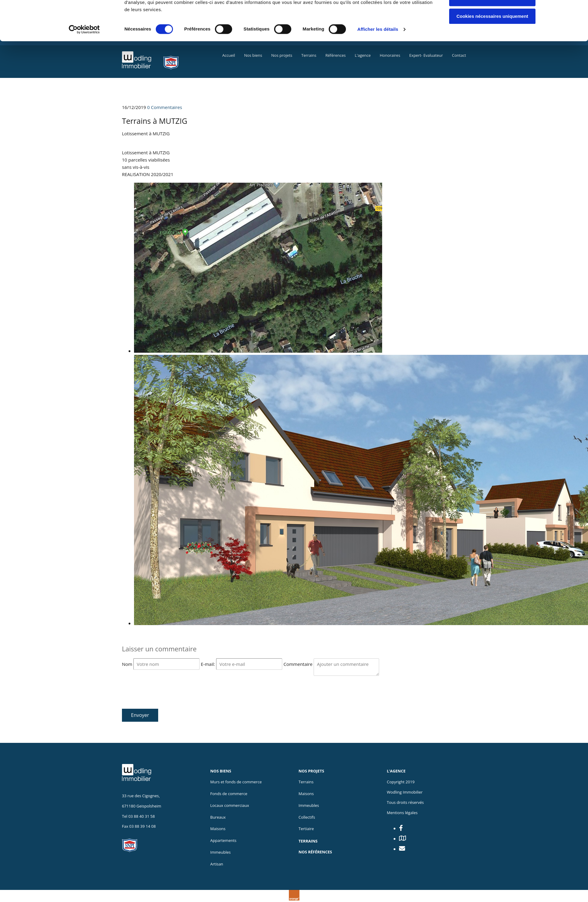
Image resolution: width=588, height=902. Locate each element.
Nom (128, 664)
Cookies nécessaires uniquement (492, 50)
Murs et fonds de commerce (236, 782)
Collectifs (307, 817)
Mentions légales (402, 813)
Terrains (306, 782)
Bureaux (218, 817)
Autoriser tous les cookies (492, 15)
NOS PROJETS (311, 771)
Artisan (217, 864)
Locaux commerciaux (230, 805)
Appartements (224, 840)
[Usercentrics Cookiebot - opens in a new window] (84, 63)
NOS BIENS (221, 771)
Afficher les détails (378, 63)
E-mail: (208, 664)
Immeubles (221, 852)
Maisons (306, 794)
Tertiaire (306, 829)
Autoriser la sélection (492, 33)
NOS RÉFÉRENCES (315, 852)
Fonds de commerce (229, 794)
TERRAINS (308, 841)
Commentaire (299, 664)
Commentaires (165, 107)
